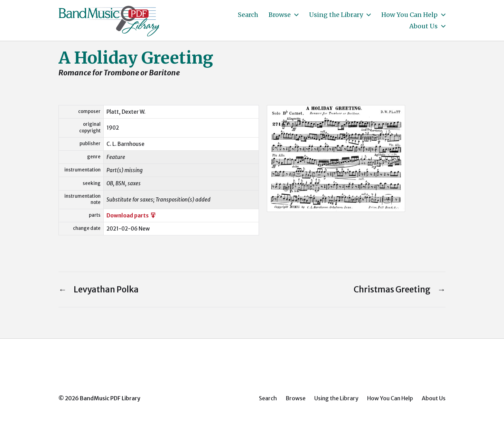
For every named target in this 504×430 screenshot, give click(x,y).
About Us (423, 26)
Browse (280, 15)
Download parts (132, 216)
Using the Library (336, 15)
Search (248, 15)
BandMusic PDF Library (110, 398)
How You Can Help (409, 15)
